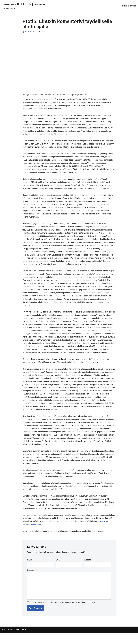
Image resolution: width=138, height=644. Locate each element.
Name (30, 570)
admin (27, 32)
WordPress (23, 641)
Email (59, 570)
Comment (32, 581)
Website (88, 570)
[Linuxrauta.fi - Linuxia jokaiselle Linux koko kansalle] (23, 6)
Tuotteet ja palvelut (128, 6)
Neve (4, 641)
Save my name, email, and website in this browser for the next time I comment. (62, 614)
